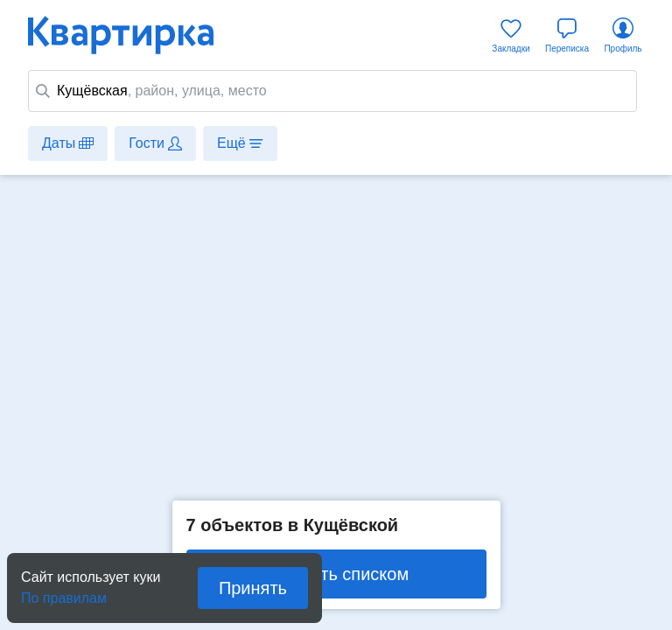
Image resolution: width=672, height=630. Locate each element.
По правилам (64, 593)
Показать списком (336, 574)
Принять (253, 588)
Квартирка (133, 35)
